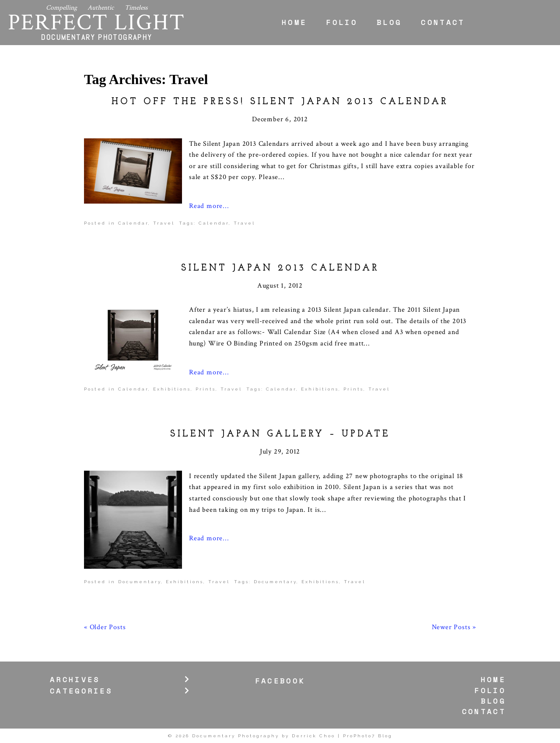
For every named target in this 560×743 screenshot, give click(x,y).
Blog (389, 22)
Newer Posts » (454, 627)
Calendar (133, 223)
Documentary (140, 582)
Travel (164, 223)
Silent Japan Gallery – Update (280, 434)
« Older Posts (105, 627)
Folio (342, 22)
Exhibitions (172, 389)
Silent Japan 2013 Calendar (280, 268)
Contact (443, 22)
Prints (206, 389)
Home (294, 22)
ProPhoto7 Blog (368, 736)
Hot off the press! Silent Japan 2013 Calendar (280, 102)
